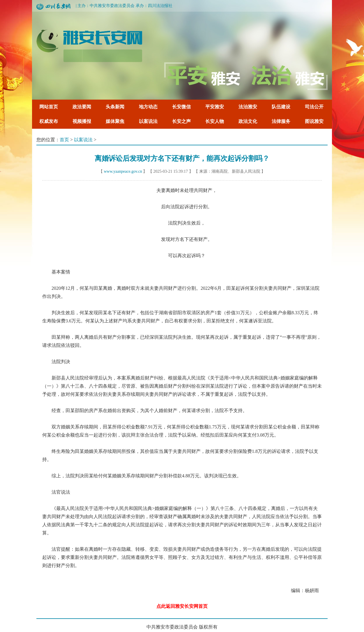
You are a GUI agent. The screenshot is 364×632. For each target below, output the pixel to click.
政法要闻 (82, 107)
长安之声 (181, 121)
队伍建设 (281, 107)
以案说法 (148, 121)
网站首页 (49, 107)
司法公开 (314, 107)
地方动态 (148, 107)
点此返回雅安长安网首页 (182, 606)
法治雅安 (248, 107)
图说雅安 (314, 121)
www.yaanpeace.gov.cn (123, 171)
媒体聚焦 (115, 121)
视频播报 (82, 121)
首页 (64, 140)
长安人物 (215, 121)
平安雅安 (215, 107)
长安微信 (181, 107)
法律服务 (281, 121)
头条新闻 (115, 107)
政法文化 (248, 121)
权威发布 (49, 121)
